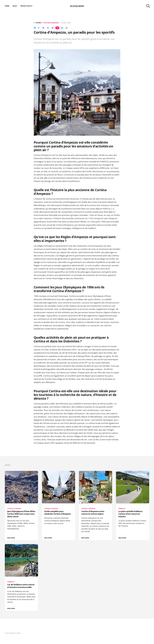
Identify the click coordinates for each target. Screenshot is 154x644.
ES (49, 28)
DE (55, 28)
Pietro (38, 23)
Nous (15, 6)
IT (39, 28)
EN (44, 28)
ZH (65, 28)
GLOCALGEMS (77, 6)
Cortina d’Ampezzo (51, 23)
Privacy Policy (26, 6)
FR (60, 28)
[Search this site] (148, 6)
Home (7, 6)
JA (70, 28)
